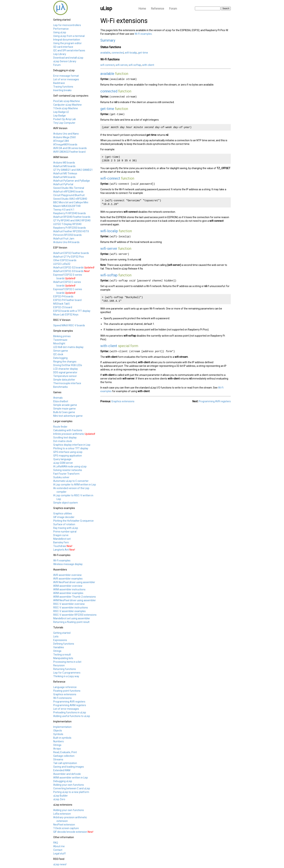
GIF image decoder (64, 517)
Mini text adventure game (68, 416)
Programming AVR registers (69, 702)
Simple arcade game (65, 405)
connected (118, 53)
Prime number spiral (65, 532)
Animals (58, 398)
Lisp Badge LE (61, 112)
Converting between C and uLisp (72, 788)
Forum (173, 9)
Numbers (59, 741)
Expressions (60, 640)
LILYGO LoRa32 (62, 264)
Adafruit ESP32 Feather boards (71, 253)
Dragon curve (61, 535)
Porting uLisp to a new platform (71, 792)
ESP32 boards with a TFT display (72, 311)
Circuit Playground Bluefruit (69, 195)
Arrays (57, 749)
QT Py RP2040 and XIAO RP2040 (72, 220)
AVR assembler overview (67, 575)
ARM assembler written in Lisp (71, 778)
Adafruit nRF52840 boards (68, 192)
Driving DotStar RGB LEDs (68, 365)
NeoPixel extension (64, 825)
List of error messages (66, 79)
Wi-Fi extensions (62, 698)
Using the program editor (67, 43)
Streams (58, 759)
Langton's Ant (61, 550)
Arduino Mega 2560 (64, 137)
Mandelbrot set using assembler (72, 618)
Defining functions (64, 644)
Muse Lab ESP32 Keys (66, 315)
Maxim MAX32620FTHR (67, 206)
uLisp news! (60, 864)
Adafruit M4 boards (64, 177)
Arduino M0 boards (64, 163)
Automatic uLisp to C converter (71, 481)
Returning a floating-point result (71, 622)
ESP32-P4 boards (63, 296)
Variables (59, 647)
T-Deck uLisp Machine (66, 108)
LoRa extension (62, 814)
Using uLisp (60, 32)
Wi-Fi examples (62, 561)
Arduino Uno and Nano (66, 134)
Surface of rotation (64, 524)
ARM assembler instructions (69, 589)
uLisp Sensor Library (65, 61)
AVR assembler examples (68, 579)
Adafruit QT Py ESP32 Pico (69, 257)
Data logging (60, 358)
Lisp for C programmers (67, 673)
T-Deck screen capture (66, 828)
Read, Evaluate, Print (65, 752)
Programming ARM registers (70, 705)
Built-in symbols (62, 738)
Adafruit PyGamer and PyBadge (72, 181)
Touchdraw (60, 546)
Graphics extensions (65, 694)
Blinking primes (62, 336)
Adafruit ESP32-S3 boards (68, 271)
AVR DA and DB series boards (70, 148)
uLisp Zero (59, 799)
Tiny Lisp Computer (64, 123)
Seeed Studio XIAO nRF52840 (70, 199)
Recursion (59, 665)
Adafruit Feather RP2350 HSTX (71, 231)
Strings (57, 651)
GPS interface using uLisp (68, 452)
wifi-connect (107, 65)
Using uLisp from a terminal (69, 36)
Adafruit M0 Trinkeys (65, 173)
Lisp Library (60, 54)
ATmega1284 (61, 141)
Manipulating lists (63, 658)
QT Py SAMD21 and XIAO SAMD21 (73, 170)
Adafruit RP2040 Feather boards (72, 217)
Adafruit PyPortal (63, 184)
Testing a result (62, 655)
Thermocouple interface (67, 383)
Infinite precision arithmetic (69, 434)
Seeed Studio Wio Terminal (69, 188)
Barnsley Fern (61, 542)
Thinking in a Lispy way (66, 676)
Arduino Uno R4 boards (66, 242)
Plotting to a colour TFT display (71, 448)
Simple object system (66, 503)
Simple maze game (64, 409)
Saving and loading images (69, 767)
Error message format (66, 76)
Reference (157, 9)
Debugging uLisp (63, 781)
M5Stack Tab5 (61, 304)
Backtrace (59, 83)
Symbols (58, 734)
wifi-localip (131, 53)
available (105, 53)
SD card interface (63, 47)
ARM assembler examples (68, 593)
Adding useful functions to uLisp (72, 716)
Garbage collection (64, 756)
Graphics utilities (63, 513)
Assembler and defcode (67, 774)
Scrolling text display (65, 438)
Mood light (59, 343)
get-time (143, 53)
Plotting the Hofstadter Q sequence (73, 521)
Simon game (61, 351)
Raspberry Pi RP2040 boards (70, 213)
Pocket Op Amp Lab (65, 119)
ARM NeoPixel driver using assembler (75, 600)
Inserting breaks (62, 90)
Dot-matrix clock (63, 441)
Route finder (60, 427)
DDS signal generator (65, 372)
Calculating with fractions (68, 430)
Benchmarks (60, 387)
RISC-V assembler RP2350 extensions (75, 615)
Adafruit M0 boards (64, 166)
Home (142, 9)
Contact (58, 850)
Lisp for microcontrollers (67, 25)
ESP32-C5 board (63, 307)
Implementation (62, 727)
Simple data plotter (64, 380)
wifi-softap (135, 65)
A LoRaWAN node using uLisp (70, 466)
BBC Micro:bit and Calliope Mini (71, 202)
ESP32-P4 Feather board (67, 300)
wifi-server (122, 65)
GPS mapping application (68, 456)
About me (59, 846)
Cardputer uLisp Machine (67, 105)
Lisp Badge (59, 116)
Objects (58, 731)
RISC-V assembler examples (69, 611)
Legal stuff (59, 854)
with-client (148, 65)
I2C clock (58, 354)
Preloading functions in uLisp (70, 712)
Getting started (62, 633)
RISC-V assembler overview (69, 604)
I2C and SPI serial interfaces (69, 50)
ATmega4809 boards (65, 145)
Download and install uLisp (68, 58)
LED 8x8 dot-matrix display (68, 347)
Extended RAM (62, 770)
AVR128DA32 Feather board (69, 152)
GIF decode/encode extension (70, 832)
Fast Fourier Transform (66, 474)
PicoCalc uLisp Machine (67, 101)
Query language (62, 459)
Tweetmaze (60, 340)
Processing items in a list (67, 662)
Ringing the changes (65, 362)
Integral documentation (67, 40)
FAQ (56, 843)
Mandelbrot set (62, 539)
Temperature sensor (65, 376)
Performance (61, 29)
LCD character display (66, 369)
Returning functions (65, 669)
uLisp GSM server (63, 463)
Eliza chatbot (61, 401)
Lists (56, 636)
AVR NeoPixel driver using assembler (74, 582)
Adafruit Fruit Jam (64, 239)
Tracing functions (63, 87)
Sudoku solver (61, 477)
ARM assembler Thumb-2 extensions (75, 597)
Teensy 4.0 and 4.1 (64, 210)
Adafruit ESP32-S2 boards (68, 268)
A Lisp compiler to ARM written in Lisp (75, 485)
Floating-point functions (67, 691)
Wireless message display (68, 564)
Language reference (65, 687)
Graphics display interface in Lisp (72, 445)
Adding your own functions (69, 785)
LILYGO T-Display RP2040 (67, 224)
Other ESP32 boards (65, 260)
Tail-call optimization (65, 763)
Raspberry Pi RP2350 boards (70, 228)
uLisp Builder (60, 796)
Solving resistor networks (68, 470)
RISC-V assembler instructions (71, 608)
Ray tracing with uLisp (66, 528)
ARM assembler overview (68, 586)
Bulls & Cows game (64, 412)
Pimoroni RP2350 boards (67, 235)
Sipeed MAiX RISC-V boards (69, 325)
